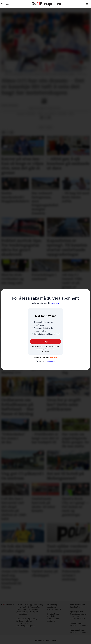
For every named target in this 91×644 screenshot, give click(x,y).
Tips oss (5, 4)
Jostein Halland (54, 609)
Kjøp (46, 342)
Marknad (51, 621)
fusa (41, 127)
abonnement (50, 361)
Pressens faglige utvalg (27, 619)
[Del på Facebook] (42, 117)
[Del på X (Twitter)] (45, 117)
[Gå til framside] (46, 4)
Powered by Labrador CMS (46, 640)
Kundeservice (53, 619)
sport (49, 127)
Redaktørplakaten (24, 621)
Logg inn (45, 303)
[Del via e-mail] (49, 117)
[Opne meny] (87, 4)
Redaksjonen (52, 616)
